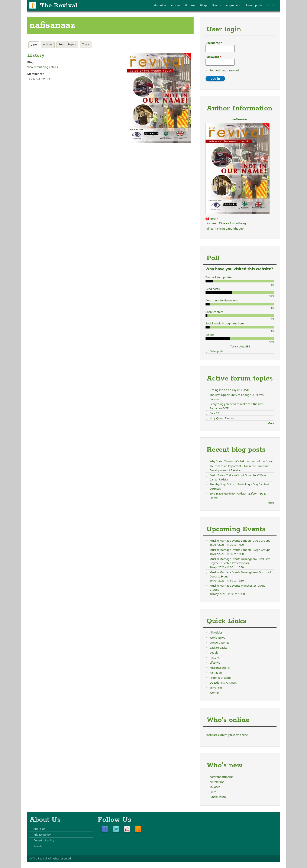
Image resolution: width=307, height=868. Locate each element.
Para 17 (214, 413)
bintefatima (217, 782)
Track (86, 44)
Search (38, 846)
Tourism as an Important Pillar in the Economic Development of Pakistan (239, 468)
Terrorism (216, 688)
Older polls (216, 351)
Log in (271, 5)
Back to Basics (218, 648)
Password (213, 57)
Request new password (224, 70)
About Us (39, 829)
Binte (213, 792)
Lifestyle (215, 663)
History (214, 658)
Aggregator (233, 5)
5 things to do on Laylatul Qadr (229, 390)
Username (214, 43)
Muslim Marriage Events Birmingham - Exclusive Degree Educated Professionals (240, 561)
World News (217, 638)
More (271, 423)
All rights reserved (59, 858)
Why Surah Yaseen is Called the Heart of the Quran (242, 461)
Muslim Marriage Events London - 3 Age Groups (240, 541)
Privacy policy (42, 835)
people (214, 652)
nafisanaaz (240, 119)
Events (217, 5)
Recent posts (254, 5)
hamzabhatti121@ (221, 777)
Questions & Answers (223, 683)
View (35, 45)
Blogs (204, 5)
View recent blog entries (43, 67)
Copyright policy (44, 840)
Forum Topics (67, 44)
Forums (190, 5)
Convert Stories (219, 642)
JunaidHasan (218, 797)
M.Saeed (215, 787)
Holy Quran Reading (222, 418)
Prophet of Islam (220, 678)
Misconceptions (220, 668)
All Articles (216, 632)
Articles (176, 5)
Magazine (160, 5)
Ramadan (216, 673)
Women (215, 693)
